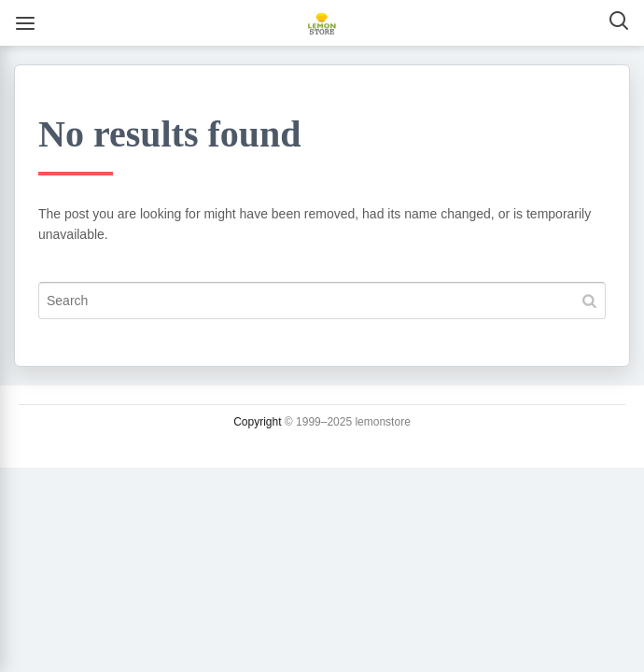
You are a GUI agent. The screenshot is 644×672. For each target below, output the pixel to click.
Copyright (257, 422)
